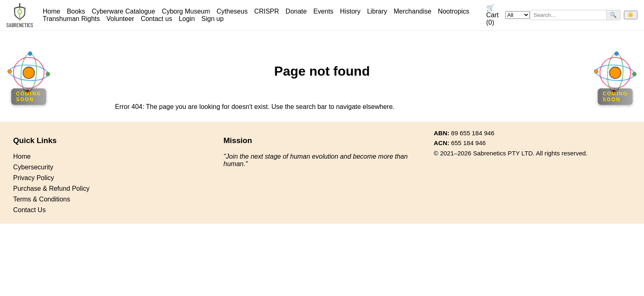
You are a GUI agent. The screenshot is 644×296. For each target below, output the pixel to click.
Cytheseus (232, 11)
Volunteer (120, 19)
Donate (296, 11)
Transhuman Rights (71, 19)
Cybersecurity (33, 167)
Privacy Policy (34, 178)
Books (76, 11)
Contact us (156, 19)
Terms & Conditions (42, 199)
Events (323, 11)
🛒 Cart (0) (492, 15)
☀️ (631, 15)
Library (377, 11)
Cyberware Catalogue (123, 11)
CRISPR (267, 11)
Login (187, 19)
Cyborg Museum (186, 11)
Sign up (212, 19)
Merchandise (413, 11)
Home (52, 11)
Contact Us (29, 210)
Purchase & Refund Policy (51, 188)
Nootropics (453, 11)
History (350, 11)
